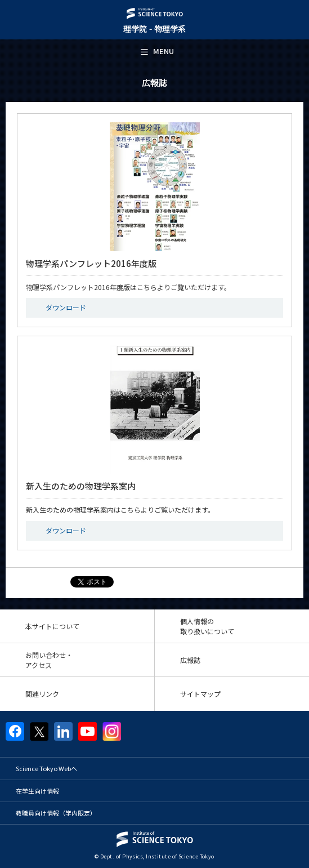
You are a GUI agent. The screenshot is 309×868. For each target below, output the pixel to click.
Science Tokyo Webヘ (46, 768)
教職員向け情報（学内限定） (56, 813)
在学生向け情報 (37, 791)
